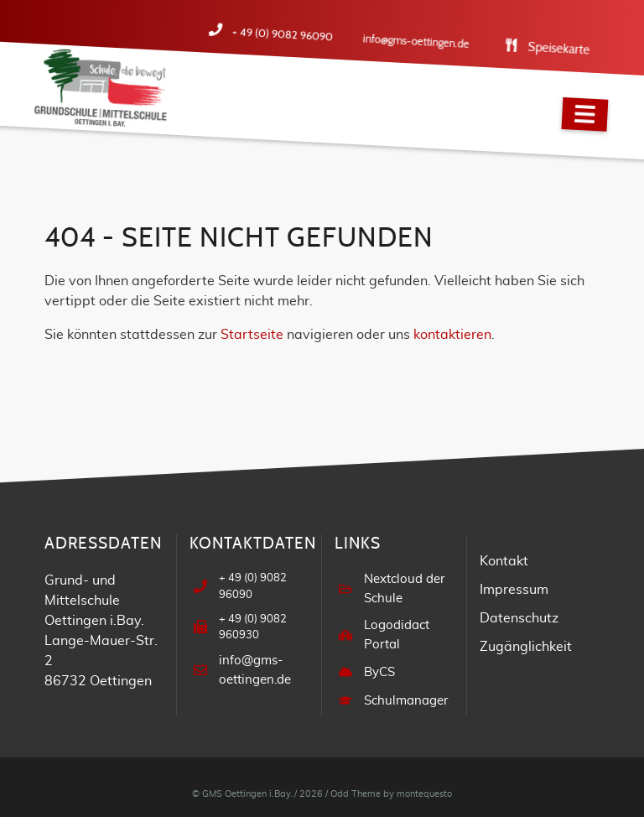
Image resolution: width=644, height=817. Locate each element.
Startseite (252, 335)
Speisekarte (563, 49)
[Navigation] (584, 114)
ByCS (378, 662)
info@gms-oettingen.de (424, 43)
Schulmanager (401, 691)
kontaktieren (452, 335)
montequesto (424, 783)
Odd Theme (356, 783)
